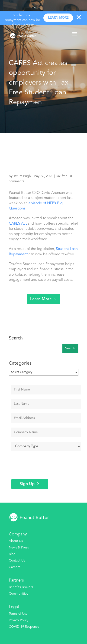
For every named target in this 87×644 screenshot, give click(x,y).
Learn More (41, 299)
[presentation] (47, 465)
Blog (12, 554)
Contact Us (17, 561)
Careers (14, 567)
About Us (16, 541)
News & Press (19, 548)
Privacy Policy (19, 620)
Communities (18, 594)
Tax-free (62, 176)
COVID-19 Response (24, 627)
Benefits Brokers (21, 587)
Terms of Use (18, 614)
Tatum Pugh (22, 176)
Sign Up (27, 484)
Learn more (58, 18)
